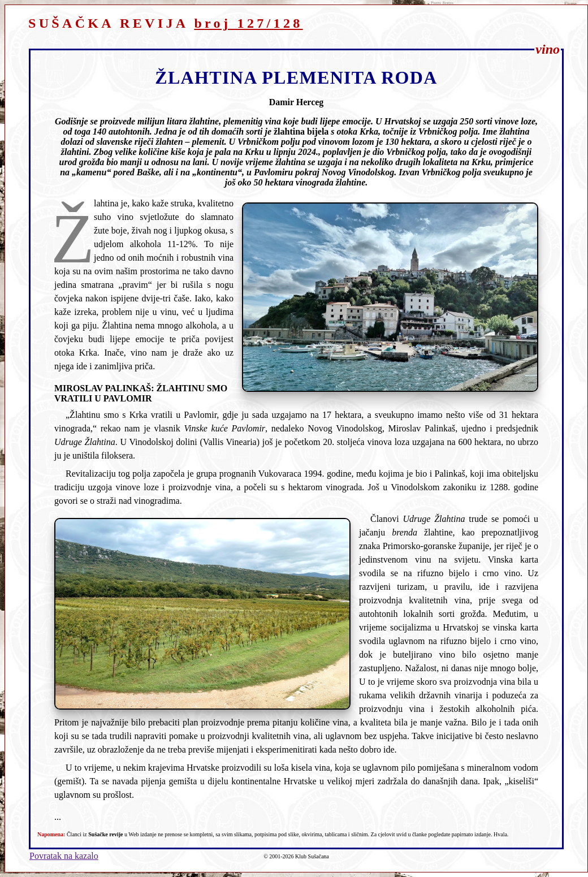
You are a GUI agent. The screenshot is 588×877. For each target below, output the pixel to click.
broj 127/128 (248, 23)
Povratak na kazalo (64, 856)
